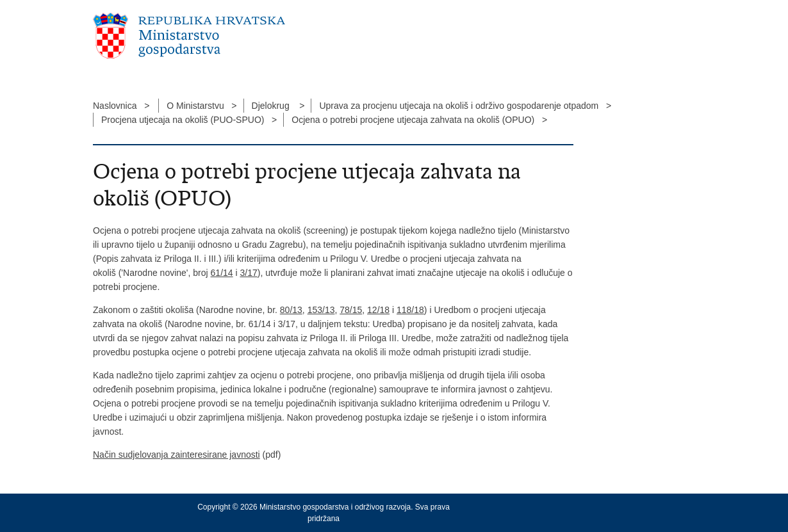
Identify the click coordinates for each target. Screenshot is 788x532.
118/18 (410, 310)
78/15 (351, 310)
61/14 (222, 273)
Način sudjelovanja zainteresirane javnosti (176, 455)
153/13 (321, 310)
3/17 (249, 273)
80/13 (291, 310)
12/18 (378, 310)
